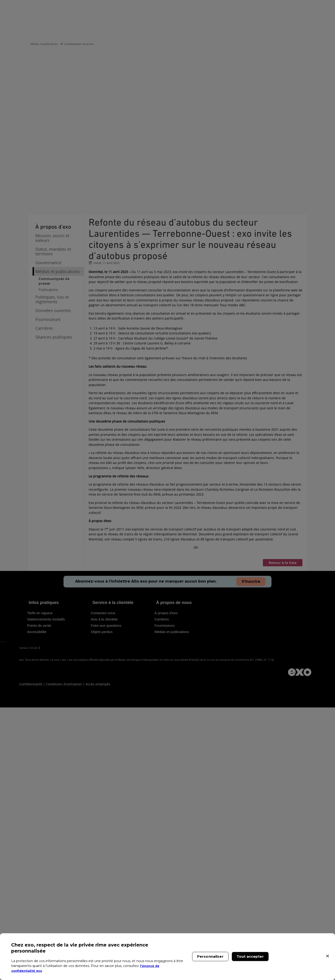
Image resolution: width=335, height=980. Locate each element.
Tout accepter (250, 956)
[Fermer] (328, 956)
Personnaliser (210, 956)
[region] (167, 957)
